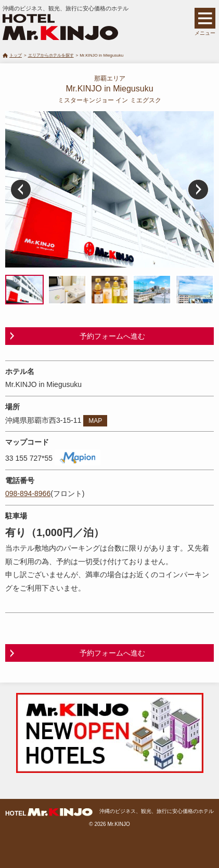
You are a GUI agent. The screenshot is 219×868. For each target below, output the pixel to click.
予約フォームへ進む (112, 336)
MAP (95, 421)
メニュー (205, 33)
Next (198, 190)
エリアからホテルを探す (51, 55)
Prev (21, 190)
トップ (16, 55)
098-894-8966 (28, 493)
